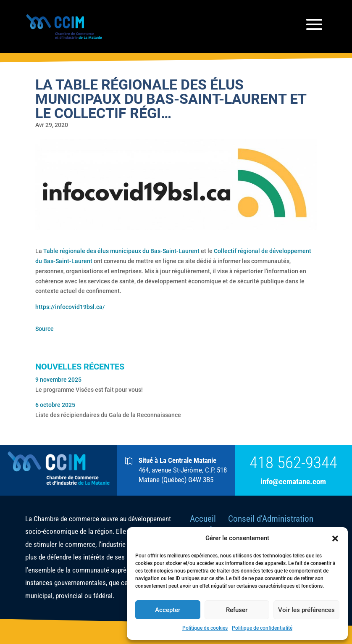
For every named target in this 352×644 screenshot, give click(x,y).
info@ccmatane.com (293, 482)
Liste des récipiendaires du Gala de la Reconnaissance (108, 415)
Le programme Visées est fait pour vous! (89, 390)
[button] (335, 538)
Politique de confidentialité (262, 628)
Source (45, 329)
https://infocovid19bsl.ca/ (70, 307)
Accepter (168, 610)
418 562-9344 (293, 463)
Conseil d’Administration (271, 519)
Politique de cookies (205, 628)
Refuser (237, 610)
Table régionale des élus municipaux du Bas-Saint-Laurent (121, 251)
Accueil (203, 519)
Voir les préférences (306, 610)
